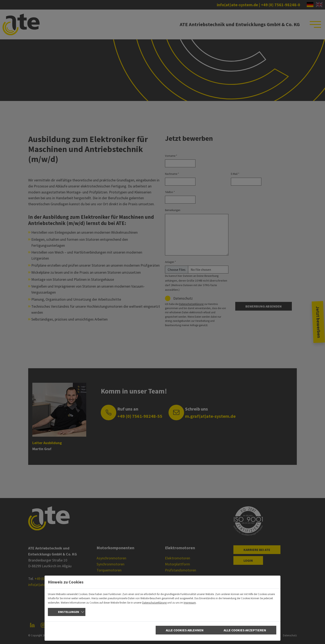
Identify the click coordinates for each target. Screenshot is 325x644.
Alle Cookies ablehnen (185, 630)
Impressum (190, 603)
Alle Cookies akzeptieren (245, 630)
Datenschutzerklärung (154, 603)
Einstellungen (69, 612)
